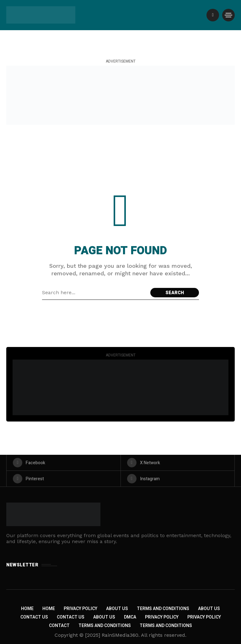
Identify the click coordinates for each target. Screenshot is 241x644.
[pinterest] (64, 479)
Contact (59, 626)
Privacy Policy (80, 609)
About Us (117, 609)
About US (104, 617)
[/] (213, 15)
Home (27, 609)
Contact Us (34, 617)
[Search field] (95, 293)
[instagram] (178, 479)
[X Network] (178, 463)
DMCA (130, 617)
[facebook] (64, 463)
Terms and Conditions (163, 609)
